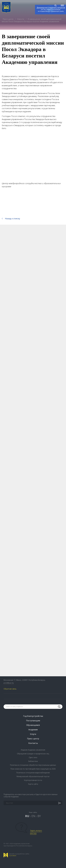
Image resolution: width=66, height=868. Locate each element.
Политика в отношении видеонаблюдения (33, 773)
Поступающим (33, 721)
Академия (33, 730)
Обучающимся (33, 725)
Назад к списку (13, 218)
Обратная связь (10, 689)
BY (39, 816)
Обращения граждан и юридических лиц (33, 754)
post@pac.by (9, 683)
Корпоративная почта (33, 780)
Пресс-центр (8, 19)
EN (33, 816)
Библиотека (33, 761)
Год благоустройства (33, 716)
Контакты (33, 743)
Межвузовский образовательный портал (33, 776)
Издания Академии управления (33, 750)
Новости (21, 19)
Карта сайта (33, 784)
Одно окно (33, 757)
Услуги (33, 734)
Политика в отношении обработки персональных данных (33, 765)
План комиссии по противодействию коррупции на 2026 (33, 769)
